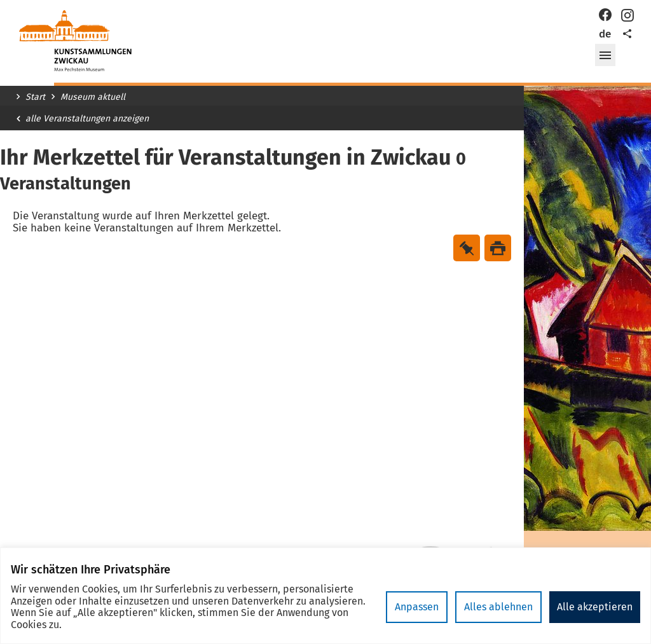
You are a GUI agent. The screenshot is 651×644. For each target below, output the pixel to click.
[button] (605, 55)
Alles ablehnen (498, 607)
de (605, 34)
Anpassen (417, 607)
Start (35, 97)
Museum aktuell (93, 97)
